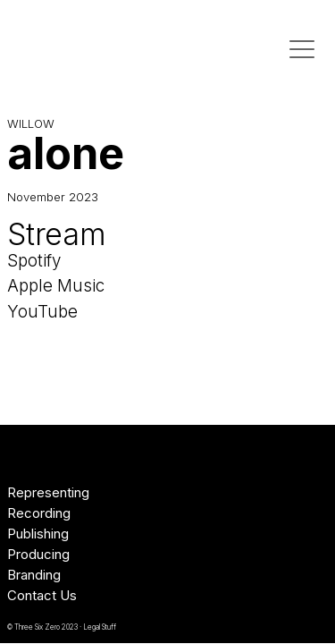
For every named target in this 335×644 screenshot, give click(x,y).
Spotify (34, 261)
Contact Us (42, 595)
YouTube (42, 312)
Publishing (38, 534)
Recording (39, 513)
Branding (34, 575)
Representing (48, 492)
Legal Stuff (100, 627)
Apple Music (56, 286)
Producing (38, 554)
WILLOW (31, 123)
